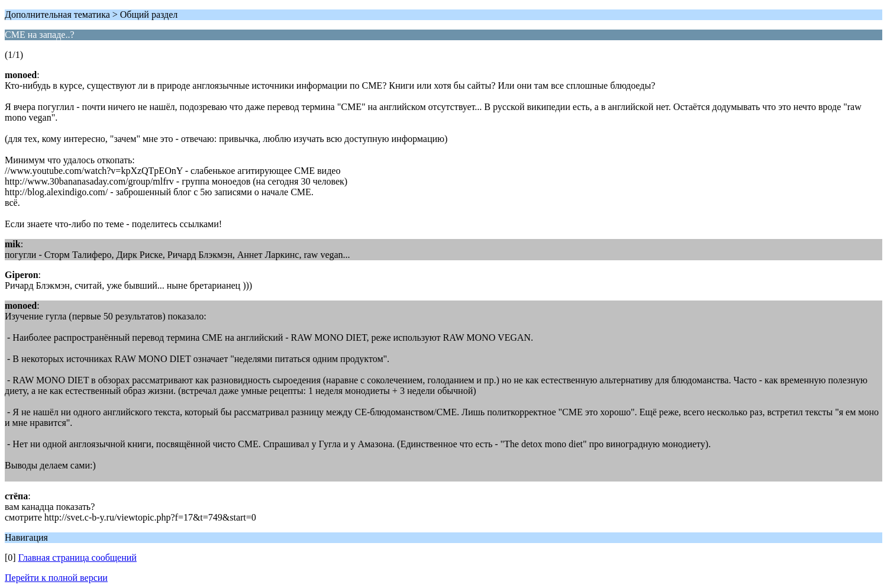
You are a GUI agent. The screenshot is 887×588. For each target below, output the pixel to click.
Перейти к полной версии (56, 578)
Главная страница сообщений (78, 558)
